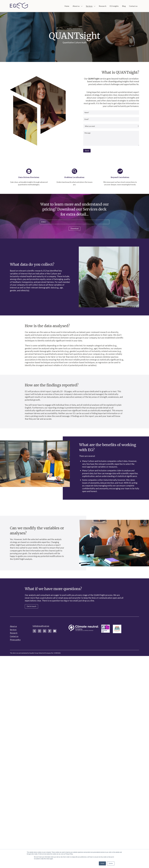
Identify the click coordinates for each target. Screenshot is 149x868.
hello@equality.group (41, 626)
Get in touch (31, 606)
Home (67, 6)
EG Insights (114, 6)
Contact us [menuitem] (14, 636)
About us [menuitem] (13, 626)
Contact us (133, 6)
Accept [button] (102, 863)
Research (103, 6)
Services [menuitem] (13, 630)
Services (89, 6)
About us (76, 6)
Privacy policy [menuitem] (15, 640)
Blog (124, 6)
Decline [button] (111, 863)
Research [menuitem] (14, 633)
